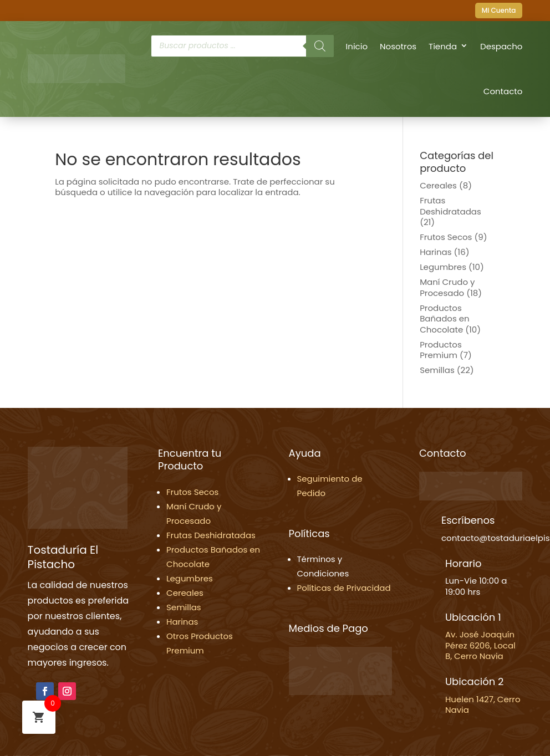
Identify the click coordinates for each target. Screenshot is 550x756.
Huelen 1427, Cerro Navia (483, 705)
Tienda (443, 46)
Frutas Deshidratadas (450, 206)
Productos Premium (441, 350)
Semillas (437, 370)
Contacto (503, 91)
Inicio (357, 46)
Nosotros (398, 46)
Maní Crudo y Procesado (447, 287)
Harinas (436, 252)
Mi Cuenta (499, 10)
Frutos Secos (446, 237)
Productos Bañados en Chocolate (445, 319)
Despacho (501, 46)
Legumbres (443, 267)
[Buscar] (320, 46)
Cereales (438, 185)
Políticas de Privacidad (344, 588)
